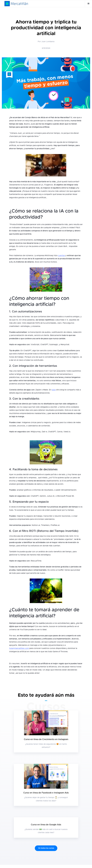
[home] (16, 4)
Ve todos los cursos (46, 848)
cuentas (61, 256)
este (54, 390)
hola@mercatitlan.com (19, 648)
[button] (88, 4)
